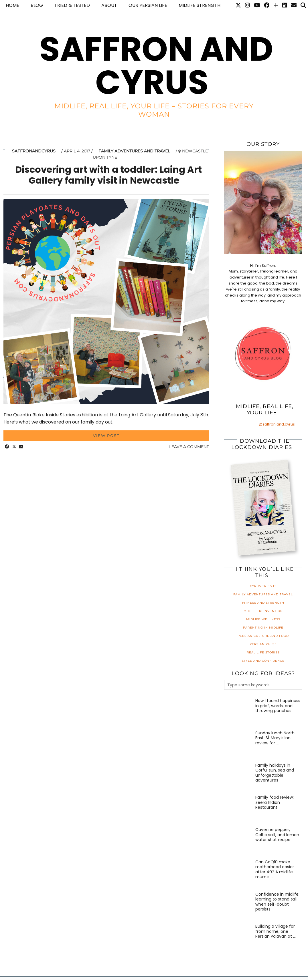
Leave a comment (189, 447)
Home (12, 5)
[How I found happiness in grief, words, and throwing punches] (238, 712)
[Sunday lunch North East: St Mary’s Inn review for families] (238, 745)
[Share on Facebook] (7, 447)
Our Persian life (148, 5)
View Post (106, 436)
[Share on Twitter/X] (14, 447)
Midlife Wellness (263, 619)
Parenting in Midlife (263, 628)
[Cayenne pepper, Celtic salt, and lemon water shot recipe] (238, 841)
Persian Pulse (263, 644)
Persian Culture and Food (263, 636)
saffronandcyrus (34, 151)
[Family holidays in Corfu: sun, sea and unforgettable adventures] (238, 777)
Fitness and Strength (263, 603)
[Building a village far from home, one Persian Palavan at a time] (238, 938)
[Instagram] (247, 5)
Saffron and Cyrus (156, 66)
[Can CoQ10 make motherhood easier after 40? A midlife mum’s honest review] (238, 874)
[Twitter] (238, 5)
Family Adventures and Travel (134, 151)
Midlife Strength (200, 5)
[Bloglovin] (276, 5)
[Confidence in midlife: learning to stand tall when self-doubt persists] (238, 906)
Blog (37, 5)
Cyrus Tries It (263, 586)
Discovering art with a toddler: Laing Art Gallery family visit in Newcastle (108, 175)
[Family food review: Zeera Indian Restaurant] (238, 809)
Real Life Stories (263, 652)
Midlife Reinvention (263, 611)
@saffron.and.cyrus (277, 424)
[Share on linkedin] (21, 447)
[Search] (303, 5)
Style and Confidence (263, 661)
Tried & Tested (72, 5)
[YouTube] (257, 5)
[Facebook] (267, 5)
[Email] (294, 5)
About (109, 5)
